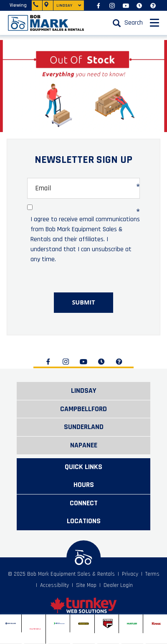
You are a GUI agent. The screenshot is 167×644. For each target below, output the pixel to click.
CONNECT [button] (84, 503)
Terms (152, 574)
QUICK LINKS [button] (83, 467)
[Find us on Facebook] (98, 5)
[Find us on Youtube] (126, 5)
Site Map (86, 585)
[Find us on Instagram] (112, 5)
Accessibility (54, 585)
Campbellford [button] (83, 409)
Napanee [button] (84, 445)
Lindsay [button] (84, 391)
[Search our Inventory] (126, 23)
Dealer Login (118, 585)
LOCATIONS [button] (84, 521)
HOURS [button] (84, 485)
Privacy (130, 574)
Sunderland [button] (84, 427)
